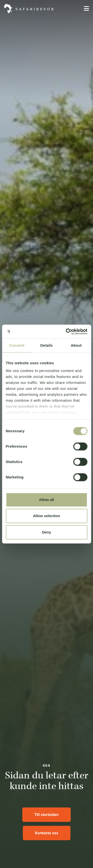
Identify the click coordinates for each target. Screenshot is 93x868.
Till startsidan (46, 815)
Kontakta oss (47, 833)
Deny (46, 532)
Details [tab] (47, 345)
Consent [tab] (17, 345)
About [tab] (76, 345)
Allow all (46, 500)
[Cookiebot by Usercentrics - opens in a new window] (66, 332)
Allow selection (46, 516)
